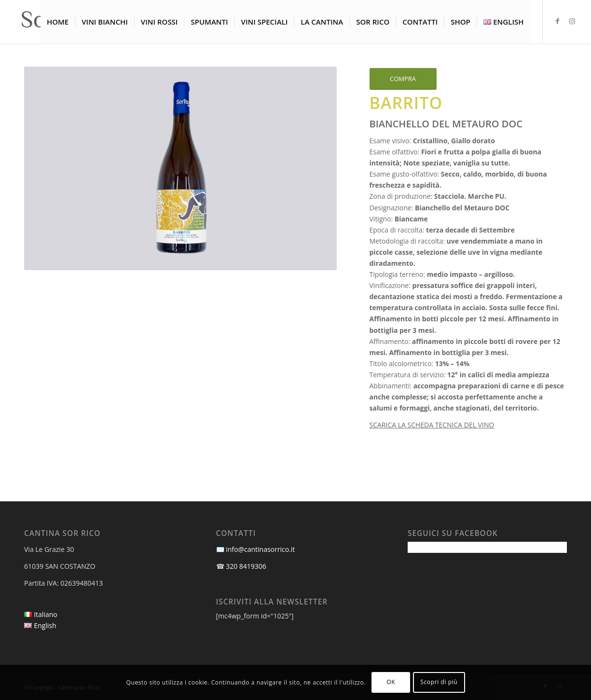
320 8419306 (246, 566)
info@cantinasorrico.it (260, 549)
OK (391, 682)
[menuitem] (58, 22)
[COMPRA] (403, 79)
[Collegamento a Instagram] (572, 21)
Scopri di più (439, 682)
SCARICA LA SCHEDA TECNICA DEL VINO (432, 425)
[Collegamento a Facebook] (558, 21)
